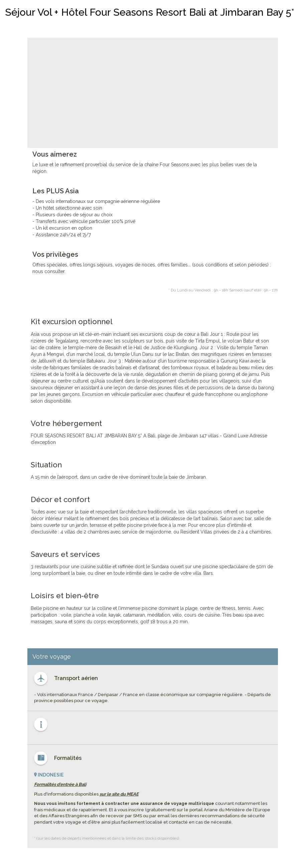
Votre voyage (52, 657)
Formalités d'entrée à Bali (60, 784)
